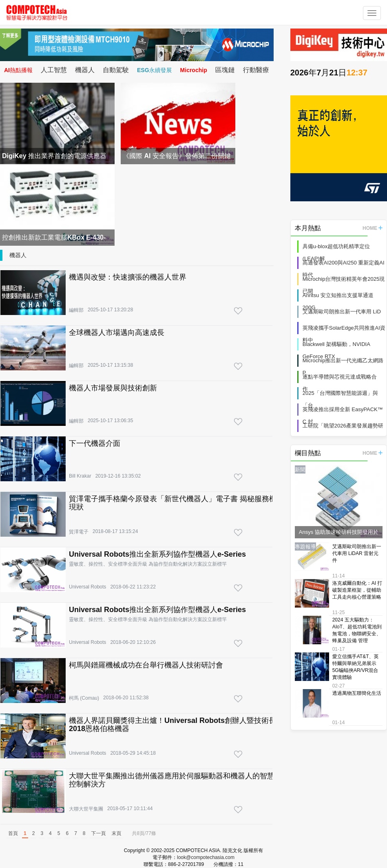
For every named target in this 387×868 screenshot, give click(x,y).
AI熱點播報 (18, 70)
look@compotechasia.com (206, 857)
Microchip (194, 70)
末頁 (117, 833)
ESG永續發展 (155, 70)
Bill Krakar (80, 476)
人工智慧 (54, 70)
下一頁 (99, 833)
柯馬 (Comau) (84, 698)
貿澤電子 (79, 532)
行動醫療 (256, 70)
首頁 (13, 833)
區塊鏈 (225, 70)
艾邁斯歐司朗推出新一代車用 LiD (342, 312)
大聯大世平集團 (86, 809)
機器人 (85, 70)
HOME (373, 228)
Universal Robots (87, 587)
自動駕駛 (116, 70)
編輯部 (76, 310)
